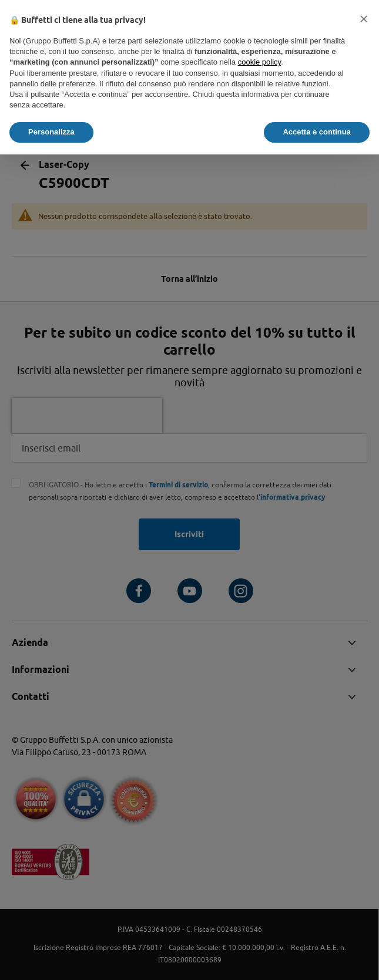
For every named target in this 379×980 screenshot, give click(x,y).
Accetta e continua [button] (317, 132)
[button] (364, 19)
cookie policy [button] (259, 62)
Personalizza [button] (51, 132)
